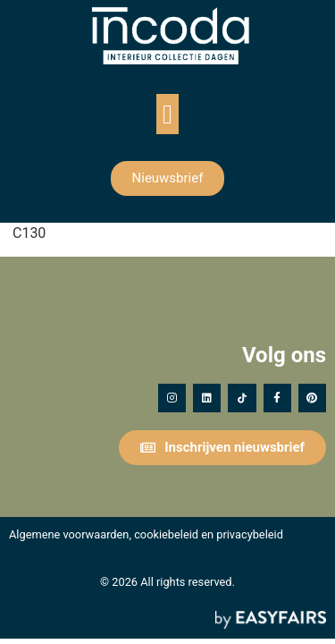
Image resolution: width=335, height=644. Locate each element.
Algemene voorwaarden (69, 534)
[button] (168, 114)
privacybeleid (250, 534)
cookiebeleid (166, 534)
